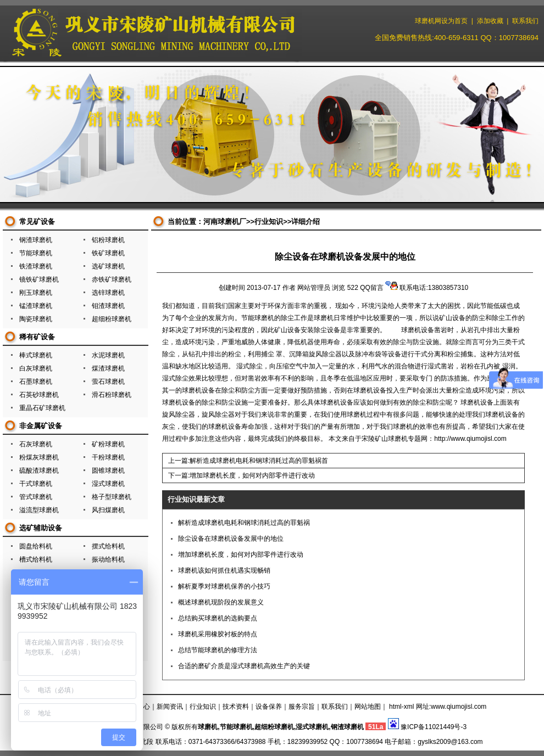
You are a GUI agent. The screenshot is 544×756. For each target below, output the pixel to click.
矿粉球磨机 (108, 444)
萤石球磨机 (108, 382)
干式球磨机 (36, 484)
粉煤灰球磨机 (39, 457)
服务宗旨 (302, 707)
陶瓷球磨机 (36, 319)
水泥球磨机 (108, 355)
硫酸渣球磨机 (39, 471)
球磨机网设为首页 (441, 21)
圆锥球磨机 (108, 471)
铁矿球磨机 (108, 253)
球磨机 (208, 727)
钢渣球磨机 (36, 240)
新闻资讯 (170, 707)
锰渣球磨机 (36, 306)
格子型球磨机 (112, 497)
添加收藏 (490, 21)
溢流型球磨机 (39, 510)
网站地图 (368, 707)
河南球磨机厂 (225, 222)
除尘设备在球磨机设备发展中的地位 (231, 539)
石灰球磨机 (36, 444)
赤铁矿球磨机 (112, 279)
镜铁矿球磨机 (39, 279)
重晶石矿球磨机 (42, 408)
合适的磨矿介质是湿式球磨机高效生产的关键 (244, 666)
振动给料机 (108, 559)
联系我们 (525, 21)
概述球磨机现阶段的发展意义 (221, 602)
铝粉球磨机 (108, 240)
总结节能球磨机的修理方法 (218, 650)
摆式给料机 (108, 546)
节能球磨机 (36, 253)
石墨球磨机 (36, 382)
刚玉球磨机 (36, 293)
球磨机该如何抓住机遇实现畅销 (224, 570)
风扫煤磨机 (108, 510)
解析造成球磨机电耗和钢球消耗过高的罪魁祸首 (259, 461)
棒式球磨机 (36, 355)
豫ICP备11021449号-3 (434, 727)
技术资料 (236, 707)
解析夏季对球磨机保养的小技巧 (224, 586)
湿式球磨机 (108, 484)
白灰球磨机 (36, 368)
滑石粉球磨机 (112, 395)
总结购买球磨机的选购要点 (218, 618)
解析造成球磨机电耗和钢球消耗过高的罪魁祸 (244, 523)
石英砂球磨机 (39, 395)
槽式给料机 (36, 559)
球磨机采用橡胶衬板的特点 (218, 634)
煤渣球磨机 (108, 368)
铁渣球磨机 (36, 266)
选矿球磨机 (108, 266)
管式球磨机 (36, 497)
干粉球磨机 (108, 457)
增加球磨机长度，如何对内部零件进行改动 (252, 475)
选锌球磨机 (108, 293)
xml (409, 707)
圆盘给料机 (36, 546)
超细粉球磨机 (112, 319)
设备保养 (269, 707)
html (395, 707)
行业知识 (269, 222)
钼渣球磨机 (108, 306)
